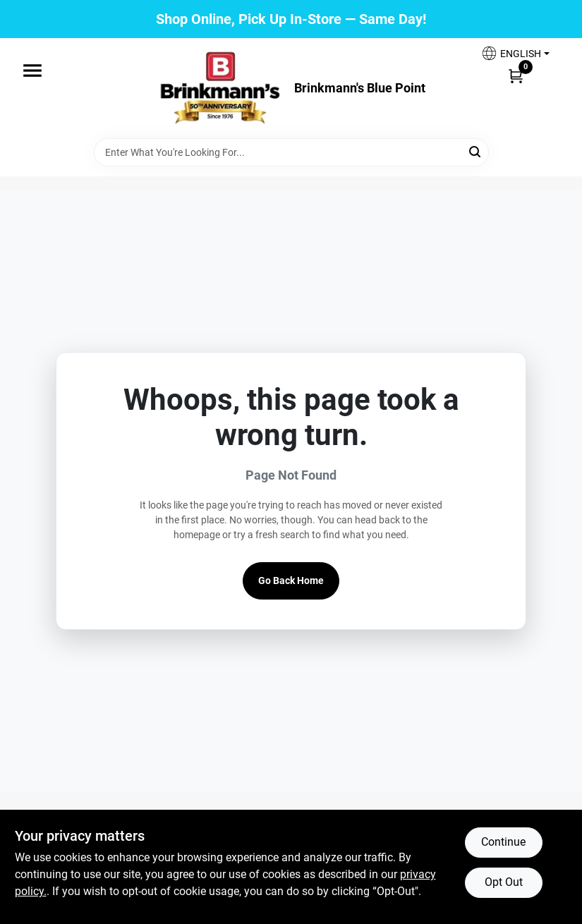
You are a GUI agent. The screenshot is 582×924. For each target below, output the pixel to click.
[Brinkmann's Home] (221, 88)
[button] (515, 53)
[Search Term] (291, 152)
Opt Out (504, 882)
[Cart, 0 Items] (516, 75)
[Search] (476, 151)
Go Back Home (291, 580)
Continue (503, 842)
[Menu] (32, 71)
